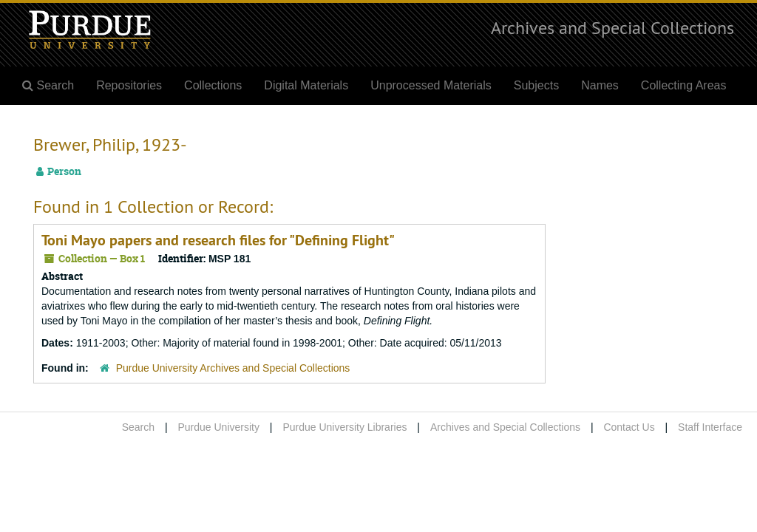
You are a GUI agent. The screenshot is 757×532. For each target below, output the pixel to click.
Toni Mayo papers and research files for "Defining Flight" (218, 240)
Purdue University (218, 427)
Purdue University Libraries (344, 427)
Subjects (536, 85)
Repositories (129, 85)
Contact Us (629, 427)
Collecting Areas (684, 85)
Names (600, 85)
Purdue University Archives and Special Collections (233, 368)
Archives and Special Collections (612, 27)
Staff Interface (710, 427)
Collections (213, 85)
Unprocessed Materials (431, 85)
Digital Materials (306, 85)
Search (138, 427)
